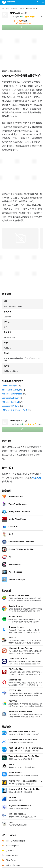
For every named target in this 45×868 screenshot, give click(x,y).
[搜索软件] (38, 2)
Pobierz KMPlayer (9, 386)
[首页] (3, 9)
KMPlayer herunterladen (12, 394)
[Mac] (7, 9)
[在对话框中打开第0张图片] (20, 238)
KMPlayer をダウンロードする (15, 410)
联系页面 (36, 478)
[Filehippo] (8, 2)
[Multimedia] (14, 9)
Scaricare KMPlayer (10, 398)
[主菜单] (43, 2)
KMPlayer (18, 13)
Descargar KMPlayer (11, 406)
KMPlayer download (10, 402)
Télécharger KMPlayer (11, 390)
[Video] (22, 9)
